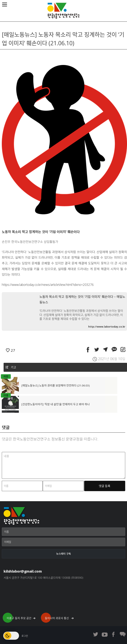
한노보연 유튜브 (105, 634)
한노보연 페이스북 (114, 634)
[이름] (64, 532)
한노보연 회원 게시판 (123, 634)
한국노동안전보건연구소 (64, 11)
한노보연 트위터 (96, 634)
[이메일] (64, 542)
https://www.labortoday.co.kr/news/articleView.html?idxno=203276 (48, 285)
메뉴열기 (5, 4)
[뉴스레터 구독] (64, 554)
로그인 (25, 636)
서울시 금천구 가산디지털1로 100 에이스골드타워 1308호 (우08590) (43, 578)
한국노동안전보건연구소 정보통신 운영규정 (46, 439)
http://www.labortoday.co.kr (107, 327)
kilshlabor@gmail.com (23, 571)
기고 (13, 367)
